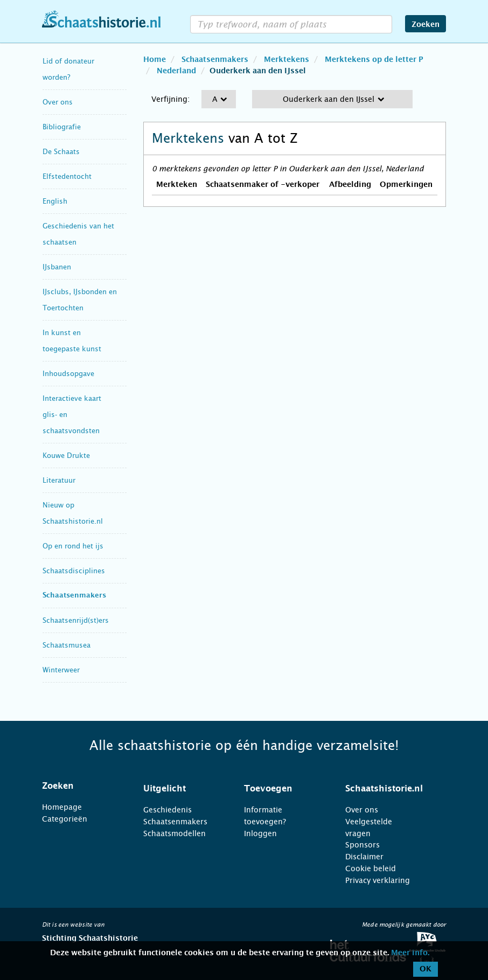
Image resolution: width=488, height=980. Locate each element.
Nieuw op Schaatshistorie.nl (73, 513)
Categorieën (65, 819)
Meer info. (410, 953)
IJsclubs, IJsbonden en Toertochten (80, 300)
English (55, 201)
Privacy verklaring (378, 880)
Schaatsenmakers (74, 596)
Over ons (58, 102)
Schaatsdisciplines (74, 571)
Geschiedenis (168, 810)
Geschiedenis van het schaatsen (78, 234)
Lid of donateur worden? (68, 69)
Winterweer (61, 670)
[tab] (79, 786)
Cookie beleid (371, 868)
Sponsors (362, 845)
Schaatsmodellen (175, 833)
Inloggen (260, 833)
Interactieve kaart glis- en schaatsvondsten (72, 415)
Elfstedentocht (67, 176)
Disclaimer (364, 857)
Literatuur (59, 480)
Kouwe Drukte (66, 456)
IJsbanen (57, 267)
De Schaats (61, 152)
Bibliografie (62, 127)
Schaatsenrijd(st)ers (76, 620)
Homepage (62, 807)
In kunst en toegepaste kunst (72, 341)
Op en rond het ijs (73, 546)
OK (426, 969)
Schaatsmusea (67, 645)
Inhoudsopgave (68, 374)
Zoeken (426, 25)
